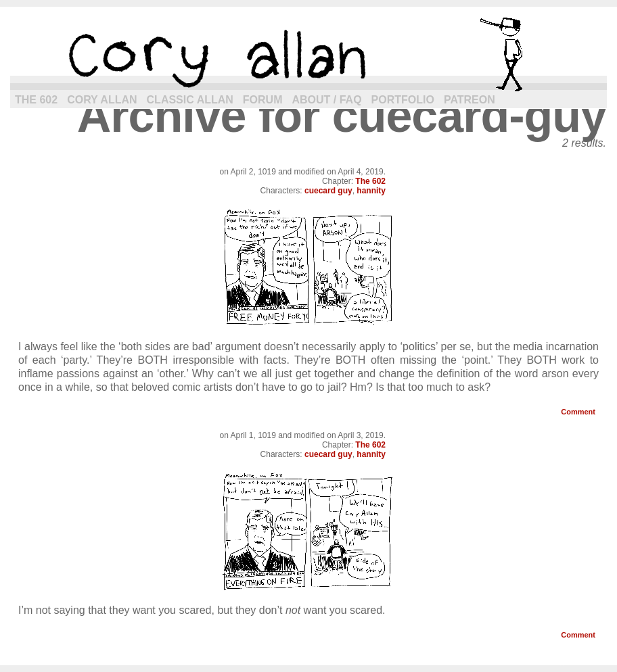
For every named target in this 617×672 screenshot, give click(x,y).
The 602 (36, 100)
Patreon (470, 100)
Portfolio (403, 100)
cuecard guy (328, 191)
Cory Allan (102, 100)
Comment (578, 412)
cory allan (308, 54)
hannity (371, 191)
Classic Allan (190, 100)
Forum (263, 100)
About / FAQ (327, 100)
